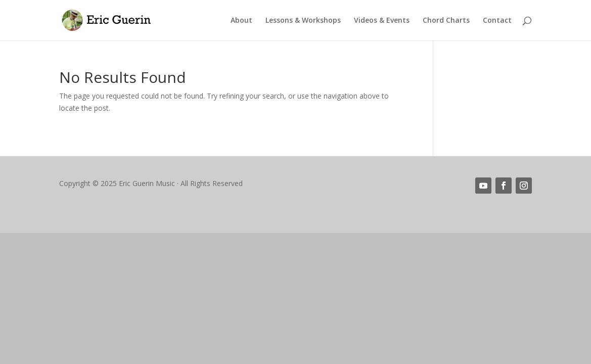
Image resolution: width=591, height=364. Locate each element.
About (241, 21)
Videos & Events (382, 21)
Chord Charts (446, 21)
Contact (497, 21)
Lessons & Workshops (303, 21)
